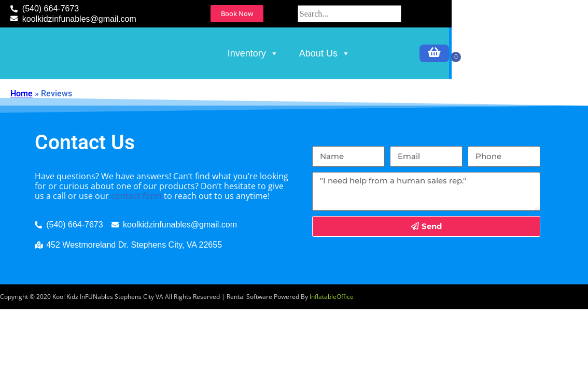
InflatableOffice (332, 344)
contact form (136, 243)
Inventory (342, 77)
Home (22, 141)
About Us (413, 77)
